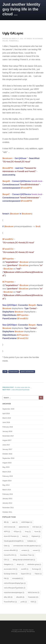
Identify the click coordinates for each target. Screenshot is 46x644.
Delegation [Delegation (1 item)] (8, 564)
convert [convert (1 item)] (36, 550)
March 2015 (7, 472)
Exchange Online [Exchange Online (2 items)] (11, 574)
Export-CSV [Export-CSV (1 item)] (26, 574)
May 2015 (6, 467)
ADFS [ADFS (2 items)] (7, 532)
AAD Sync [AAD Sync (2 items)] (37, 527)
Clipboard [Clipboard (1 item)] (36, 536)
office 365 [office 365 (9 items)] (8, 597)
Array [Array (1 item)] (28, 532)
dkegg (30, 39)
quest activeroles (27, 372)
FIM (5, 372)
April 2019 (6, 413)
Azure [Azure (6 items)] (37, 532)
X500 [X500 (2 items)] (33, 602)
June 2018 (6, 422)
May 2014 (6, 485)
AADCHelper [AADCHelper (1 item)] (27, 522)
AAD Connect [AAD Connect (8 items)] (9, 527)
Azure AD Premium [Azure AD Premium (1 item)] (11, 536)
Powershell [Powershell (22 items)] (33, 597)
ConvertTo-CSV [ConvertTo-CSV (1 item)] (10, 555)
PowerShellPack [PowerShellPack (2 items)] (10, 602)
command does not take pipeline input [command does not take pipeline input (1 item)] (27, 546)
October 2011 (7, 512)
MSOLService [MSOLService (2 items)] (34, 593)
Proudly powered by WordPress (23, 631)
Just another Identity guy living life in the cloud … (21, 9)
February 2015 (8, 476)
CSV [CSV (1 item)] (6, 560)
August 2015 (7, 463)
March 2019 (7, 418)
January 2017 (7, 449)
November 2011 (8, 508)
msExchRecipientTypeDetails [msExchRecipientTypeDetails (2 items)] (15, 588)
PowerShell (14, 41)
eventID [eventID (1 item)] (25, 569)
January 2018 (7, 431)
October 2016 (7, 454)
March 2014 (7, 490)
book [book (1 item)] (25, 536)
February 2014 (8, 494)
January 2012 (7, 503)
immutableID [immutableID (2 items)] (18, 578)
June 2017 (6, 445)
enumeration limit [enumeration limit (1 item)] (11, 569)
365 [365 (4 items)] (6, 522)
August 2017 (7, 440)
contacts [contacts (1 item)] (25, 550)
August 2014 (7, 481)
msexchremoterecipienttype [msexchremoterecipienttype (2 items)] (14, 593)
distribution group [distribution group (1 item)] (34, 564)
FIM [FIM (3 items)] (6, 578)
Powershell (14, 372)
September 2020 (8, 409)
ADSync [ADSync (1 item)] (17, 532)
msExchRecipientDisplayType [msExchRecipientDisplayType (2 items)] (15, 583)
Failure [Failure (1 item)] (38, 574)
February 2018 (8, 427)
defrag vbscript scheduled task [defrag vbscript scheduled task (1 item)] (24, 560)
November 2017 (8, 436)
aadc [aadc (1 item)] (15, 522)
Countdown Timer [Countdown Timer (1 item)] (27, 555)
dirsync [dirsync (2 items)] (20, 564)
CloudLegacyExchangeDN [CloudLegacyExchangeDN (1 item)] (14, 541)
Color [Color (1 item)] (7, 546)
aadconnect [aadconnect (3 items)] (24, 527)
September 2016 (8, 458)
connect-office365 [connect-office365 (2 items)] (11, 550)
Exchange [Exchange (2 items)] (36, 569)
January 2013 (7, 499)
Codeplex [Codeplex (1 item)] (32, 541)
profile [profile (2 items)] (24, 602)
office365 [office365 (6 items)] (20, 597)
